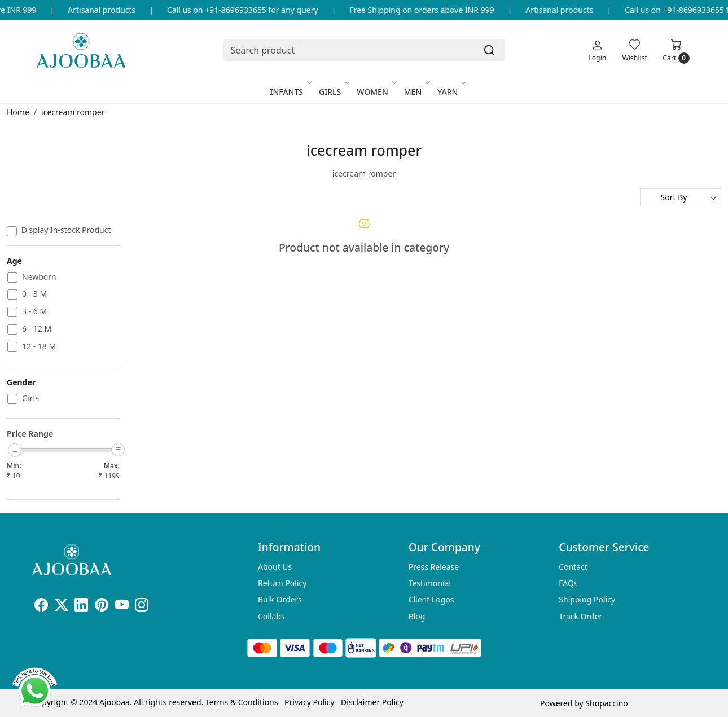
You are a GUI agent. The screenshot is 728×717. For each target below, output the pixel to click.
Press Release (434, 567)
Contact (573, 567)
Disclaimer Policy (372, 702)
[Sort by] (681, 197)
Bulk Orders (280, 599)
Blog (417, 616)
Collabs (271, 616)
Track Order (580, 616)
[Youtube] (122, 607)
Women (376, 92)
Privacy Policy (309, 702)
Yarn (451, 92)
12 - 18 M (39, 347)
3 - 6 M (34, 312)
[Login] (597, 50)
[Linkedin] (81, 607)
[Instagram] (142, 607)
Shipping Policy (587, 599)
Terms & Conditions (242, 702)
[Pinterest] (102, 607)
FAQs (568, 583)
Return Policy (282, 583)
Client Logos (431, 599)
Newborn (39, 277)
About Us (275, 567)
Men (416, 92)
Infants (290, 92)
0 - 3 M (34, 294)
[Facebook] (41, 607)
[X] (62, 607)
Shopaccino (606, 703)
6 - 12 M (37, 329)
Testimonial (430, 583)
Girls (333, 92)
